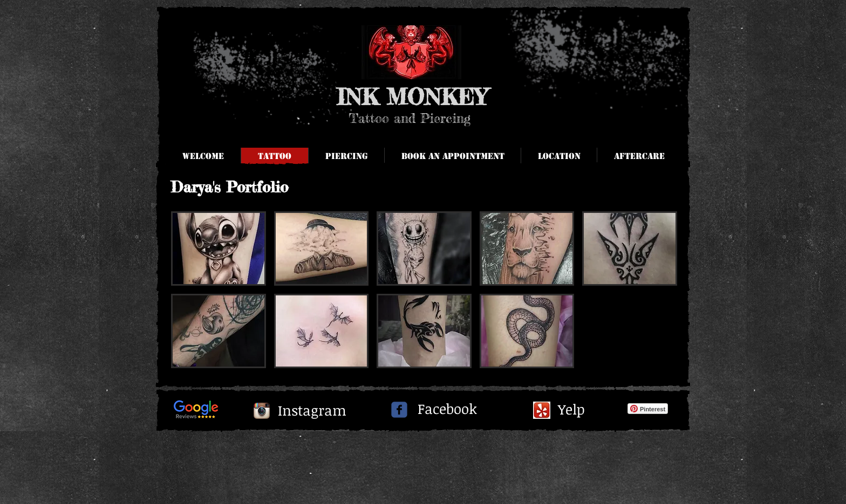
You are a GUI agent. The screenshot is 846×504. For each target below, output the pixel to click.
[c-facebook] (399, 410)
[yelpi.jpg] (542, 410)
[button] (639, 156)
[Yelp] (572, 410)
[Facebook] (447, 409)
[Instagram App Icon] (262, 411)
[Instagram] (312, 411)
